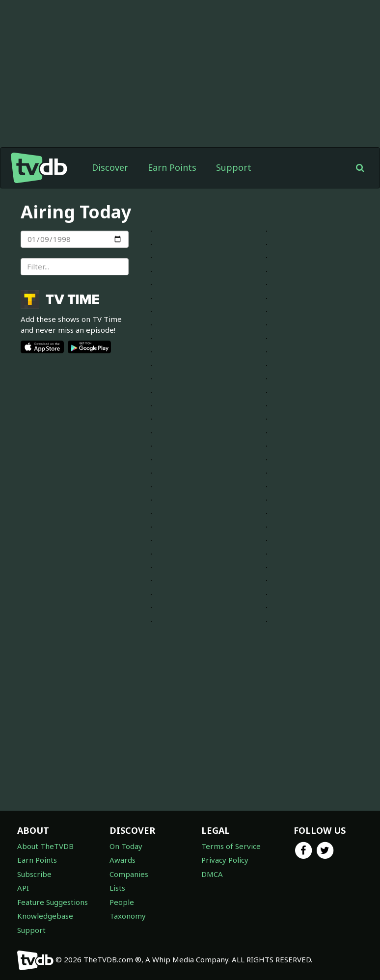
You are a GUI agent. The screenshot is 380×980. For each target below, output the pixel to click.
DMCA (212, 874)
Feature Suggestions (53, 902)
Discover (110, 167)
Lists (117, 888)
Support (234, 167)
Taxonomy (128, 916)
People (122, 902)
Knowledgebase (45, 916)
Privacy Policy (225, 860)
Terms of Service (231, 846)
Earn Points (172, 167)
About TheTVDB (45, 846)
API (23, 888)
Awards (122, 860)
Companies (129, 874)
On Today (126, 846)
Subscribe (34, 874)
